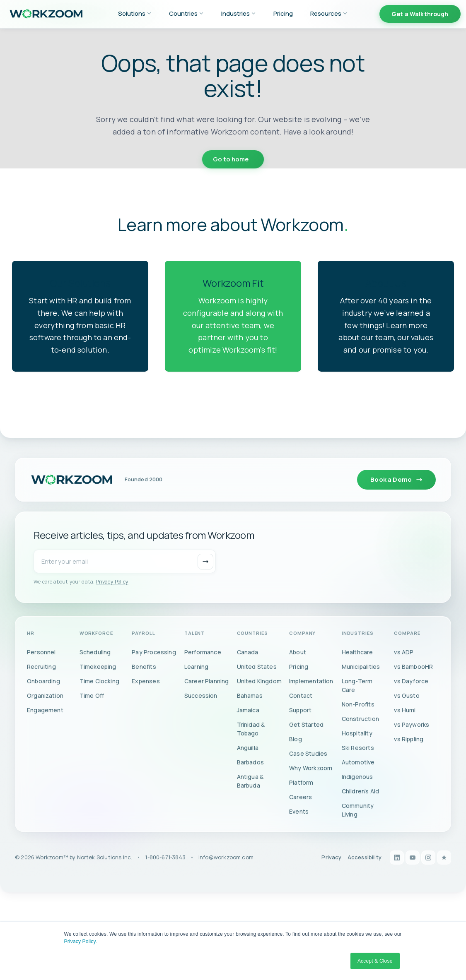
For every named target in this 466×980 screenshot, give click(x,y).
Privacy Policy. (81, 942)
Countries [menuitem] (186, 13)
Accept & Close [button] (375, 961)
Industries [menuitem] (239, 13)
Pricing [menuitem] (283, 13)
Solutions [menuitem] (135, 13)
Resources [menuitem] (329, 13)
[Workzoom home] (72, 492)
